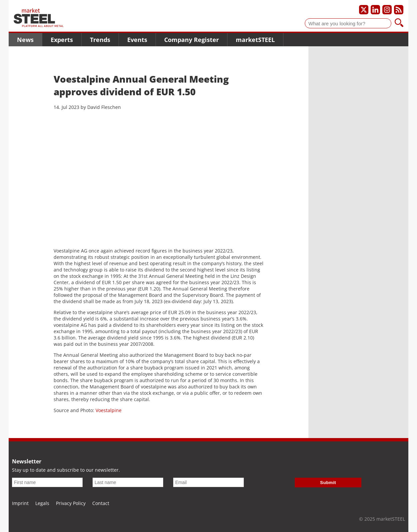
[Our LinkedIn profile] (375, 10)
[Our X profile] (364, 10)
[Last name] (128, 482)
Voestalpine (109, 410)
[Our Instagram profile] (387, 10)
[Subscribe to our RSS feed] (399, 10)
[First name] (47, 482)
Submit (328, 483)
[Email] (209, 482)
